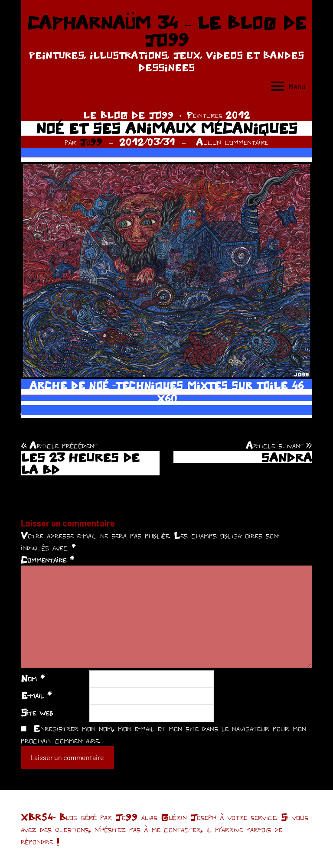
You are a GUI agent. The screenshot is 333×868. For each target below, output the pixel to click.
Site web (37, 712)
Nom (33, 678)
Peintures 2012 (219, 115)
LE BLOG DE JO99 (129, 115)
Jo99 (91, 142)
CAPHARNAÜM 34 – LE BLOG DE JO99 (166, 31)
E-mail (36, 695)
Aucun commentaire (232, 142)
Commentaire (47, 559)
